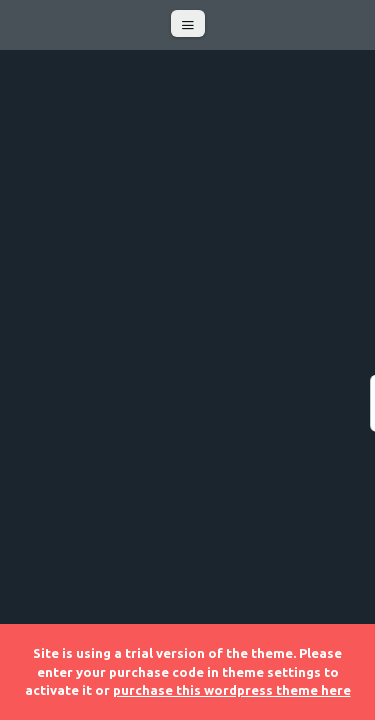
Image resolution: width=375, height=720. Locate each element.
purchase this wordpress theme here (232, 690)
